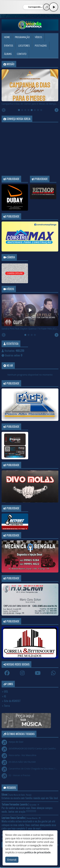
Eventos (9, 46)
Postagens (41, 46)
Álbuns (8, 54)
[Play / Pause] (54, 7)
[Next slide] (56, 110)
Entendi (12, 860)
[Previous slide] (4, 110)
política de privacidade (38, 852)
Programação (22, 37)
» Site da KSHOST (11, 701)
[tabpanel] (30, 87)
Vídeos (39, 37)
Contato (22, 54)
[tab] (19, 110)
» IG (4, 696)
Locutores (24, 46)
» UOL (5, 691)
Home (7, 37)
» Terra (6, 706)
